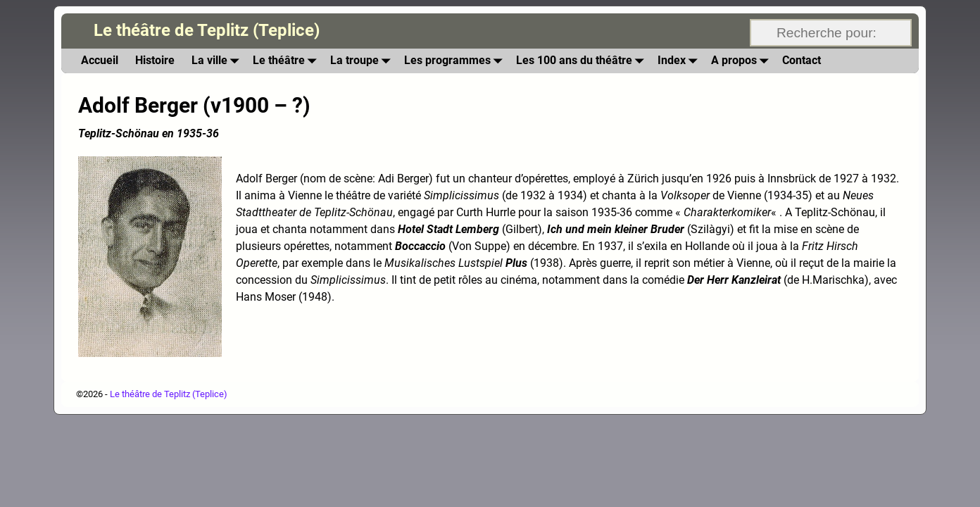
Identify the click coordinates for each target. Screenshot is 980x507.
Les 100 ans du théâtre (583, 61)
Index (680, 61)
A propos (742, 61)
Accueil (100, 60)
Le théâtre (287, 61)
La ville (218, 61)
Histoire (155, 60)
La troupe (363, 61)
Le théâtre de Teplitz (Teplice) (207, 30)
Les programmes (456, 61)
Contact (802, 60)
